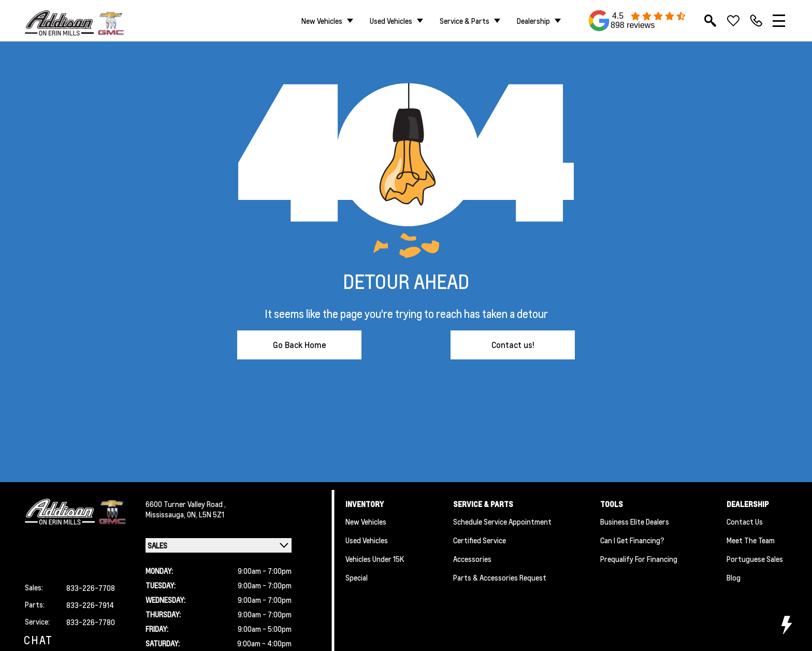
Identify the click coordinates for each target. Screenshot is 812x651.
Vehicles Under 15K (375, 559)
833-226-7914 (90, 605)
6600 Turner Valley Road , (186, 504)
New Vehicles (322, 21)
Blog (734, 577)
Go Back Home (300, 345)
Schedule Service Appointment (502, 522)
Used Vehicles (391, 21)
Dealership (533, 21)
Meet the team (751, 540)
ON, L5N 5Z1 (206, 514)
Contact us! (513, 345)
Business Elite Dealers (635, 522)
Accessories (472, 559)
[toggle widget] (786, 625)
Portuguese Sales (755, 559)
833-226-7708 (91, 588)
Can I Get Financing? (632, 540)
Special (357, 577)
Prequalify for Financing (639, 559)
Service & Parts (465, 21)
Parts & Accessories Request (500, 577)
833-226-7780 (91, 622)
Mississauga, (166, 514)
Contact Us (745, 522)
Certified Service (480, 540)
